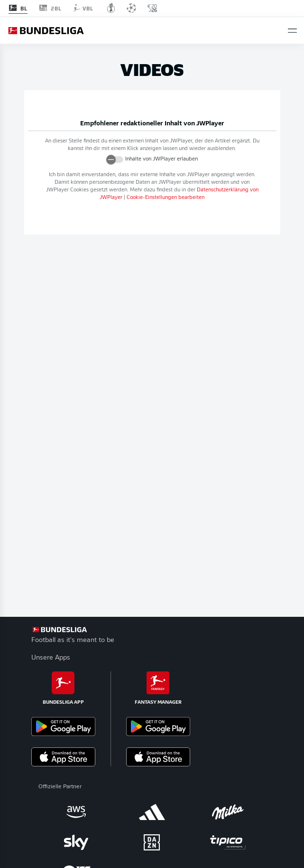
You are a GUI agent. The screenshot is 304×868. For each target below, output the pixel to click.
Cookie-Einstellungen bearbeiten (166, 198)
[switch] (115, 160)
